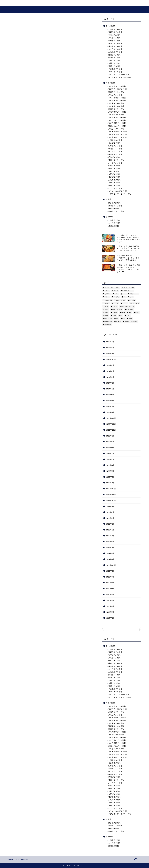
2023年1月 (110, 483)
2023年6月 (110, 453)
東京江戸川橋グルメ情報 (118, 89)
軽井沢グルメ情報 (115, 154)
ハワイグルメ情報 (115, 188)
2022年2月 (110, 542)
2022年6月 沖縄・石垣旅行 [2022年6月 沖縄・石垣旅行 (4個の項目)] (112, 288)
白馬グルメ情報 (114, 166)
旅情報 (108, 199)
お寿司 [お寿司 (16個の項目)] (132, 288)
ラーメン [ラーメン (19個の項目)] (116, 303)
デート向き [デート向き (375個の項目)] (117, 297)
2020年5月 (110, 589)
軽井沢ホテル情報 (115, 46)
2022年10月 (111, 500)
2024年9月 (110, 365)
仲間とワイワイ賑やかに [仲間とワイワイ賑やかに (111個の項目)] (128, 306)
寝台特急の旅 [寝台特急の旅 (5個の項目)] (130, 309)
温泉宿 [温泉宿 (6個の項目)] (107, 315)
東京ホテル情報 (114, 38)
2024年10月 (111, 359)
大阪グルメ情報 (114, 174)
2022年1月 (110, 547)
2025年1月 (110, 354)
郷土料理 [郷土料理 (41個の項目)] (118, 322)
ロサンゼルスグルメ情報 (118, 191)
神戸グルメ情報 (114, 177)
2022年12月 (111, 489)
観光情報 (41, 3)
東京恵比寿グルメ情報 (117, 117)
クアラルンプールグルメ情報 (120, 194)
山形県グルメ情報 (115, 146)
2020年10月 (111, 565)
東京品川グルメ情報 (116, 103)
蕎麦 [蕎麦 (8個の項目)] (124, 318)
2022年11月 (111, 495)
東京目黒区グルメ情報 (117, 123)
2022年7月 (110, 518)
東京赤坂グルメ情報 (116, 109)
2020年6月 (110, 583)
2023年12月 (111, 418)
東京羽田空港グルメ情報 (118, 132)
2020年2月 (110, 606)
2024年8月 (110, 371)
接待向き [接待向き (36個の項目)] (115, 312)
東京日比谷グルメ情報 (117, 101)
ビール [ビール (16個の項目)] (132, 297)
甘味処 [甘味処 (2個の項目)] (128, 315)
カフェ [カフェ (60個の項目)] (117, 294)
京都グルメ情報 (114, 171)
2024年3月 (110, 401)
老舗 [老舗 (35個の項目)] (117, 318)
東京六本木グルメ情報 (117, 112)
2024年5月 (110, 389)
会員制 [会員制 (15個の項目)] (107, 309)
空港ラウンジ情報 (115, 206)
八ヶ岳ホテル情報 (115, 49)
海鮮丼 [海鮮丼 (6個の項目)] (137, 312)
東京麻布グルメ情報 (116, 106)
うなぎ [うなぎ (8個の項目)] (125, 288)
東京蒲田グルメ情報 (116, 129)
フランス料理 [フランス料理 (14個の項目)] (108, 300)
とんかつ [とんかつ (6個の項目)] (107, 291)
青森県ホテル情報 (115, 32)
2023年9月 (110, 436)
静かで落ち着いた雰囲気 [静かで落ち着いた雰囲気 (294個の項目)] (131, 322)
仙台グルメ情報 (114, 143)
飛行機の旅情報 (114, 203)
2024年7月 (110, 377)
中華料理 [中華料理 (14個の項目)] (115, 306)
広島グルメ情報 (114, 180)
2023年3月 (110, 471)
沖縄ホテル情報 (114, 66)
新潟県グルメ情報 (115, 149)
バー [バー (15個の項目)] (125, 297)
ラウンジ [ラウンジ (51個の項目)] (107, 303)
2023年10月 (111, 430)
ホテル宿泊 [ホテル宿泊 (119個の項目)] (132, 300)
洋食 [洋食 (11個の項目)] (130, 312)
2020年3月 (110, 600)
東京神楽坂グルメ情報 (117, 86)
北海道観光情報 (114, 220)
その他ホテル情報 (115, 69)
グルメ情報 (56, 3)
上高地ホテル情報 (115, 52)
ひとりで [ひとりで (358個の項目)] (116, 291)
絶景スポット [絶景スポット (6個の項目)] (108, 318)
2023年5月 (110, 459)
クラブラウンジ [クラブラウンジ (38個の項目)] (134, 294)
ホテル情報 (110, 26)
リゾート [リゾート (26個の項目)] (125, 303)
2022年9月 (110, 506)
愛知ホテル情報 (114, 55)
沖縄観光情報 (114, 226)
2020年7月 (110, 577)
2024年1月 (110, 412)
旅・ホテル (27, 3)
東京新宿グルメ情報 (116, 92)
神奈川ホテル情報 (115, 43)
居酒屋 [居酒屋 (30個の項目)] (107, 312)
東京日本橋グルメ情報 (117, 98)
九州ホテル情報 (114, 63)
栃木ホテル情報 (114, 35)
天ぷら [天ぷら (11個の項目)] (121, 309)
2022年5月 (110, 530)
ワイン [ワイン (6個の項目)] (107, 306)
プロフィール (72, 3)
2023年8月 (110, 442)
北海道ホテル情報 (115, 29)
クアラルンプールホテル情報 (120, 78)
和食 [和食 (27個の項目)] (114, 309)
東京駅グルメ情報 (115, 95)
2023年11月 (111, 424)
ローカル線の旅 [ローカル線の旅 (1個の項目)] (135, 303)
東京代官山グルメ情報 (117, 120)
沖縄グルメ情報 (114, 186)
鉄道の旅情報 (114, 209)
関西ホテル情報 (114, 58)
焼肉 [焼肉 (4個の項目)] (121, 315)
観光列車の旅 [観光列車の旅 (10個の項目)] (108, 322)
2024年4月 (110, 395)
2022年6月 (110, 524)
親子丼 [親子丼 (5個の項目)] (130, 318)
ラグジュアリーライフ (75, 9)
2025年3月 (110, 348)
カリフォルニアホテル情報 (119, 75)
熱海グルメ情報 (114, 157)
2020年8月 (110, 571)
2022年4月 (110, 536)
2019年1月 (110, 618)
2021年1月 (110, 559)
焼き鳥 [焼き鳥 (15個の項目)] (114, 315)
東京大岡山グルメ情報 (117, 126)
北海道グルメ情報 (115, 140)
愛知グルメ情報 (114, 168)
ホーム (14, 3)
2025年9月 (110, 342)
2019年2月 (110, 612)
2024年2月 (110, 406)
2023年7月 (110, 448)
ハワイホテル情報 (115, 72)
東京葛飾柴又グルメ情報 (118, 137)
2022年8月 (110, 512)
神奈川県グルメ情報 (116, 160)
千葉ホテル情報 (114, 41)
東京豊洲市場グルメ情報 (118, 135)
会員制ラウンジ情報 (116, 211)
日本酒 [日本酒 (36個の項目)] (123, 312)
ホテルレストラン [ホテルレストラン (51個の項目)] (121, 300)
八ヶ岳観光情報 (114, 223)
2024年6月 (110, 383)
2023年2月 (110, 477)
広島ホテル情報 (114, 60)
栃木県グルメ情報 (115, 152)
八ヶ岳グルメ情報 (115, 163)
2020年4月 (110, 595)
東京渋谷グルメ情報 (116, 115)
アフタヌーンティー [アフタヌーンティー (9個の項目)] (128, 291)
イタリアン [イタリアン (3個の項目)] (108, 294)
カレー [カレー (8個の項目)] (124, 294)
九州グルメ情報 (114, 183)
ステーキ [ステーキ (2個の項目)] (107, 297)
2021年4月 (110, 553)
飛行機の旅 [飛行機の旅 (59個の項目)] (108, 325)
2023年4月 (110, 465)
